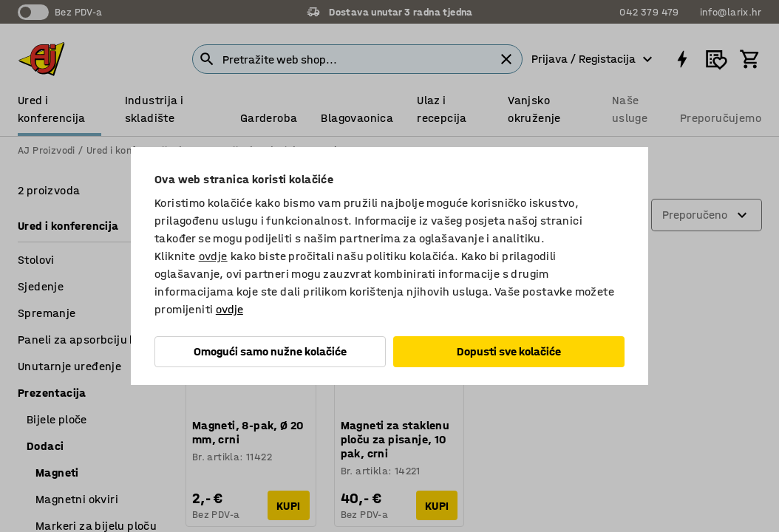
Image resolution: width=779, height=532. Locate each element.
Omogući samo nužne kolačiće (270, 351)
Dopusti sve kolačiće (509, 351)
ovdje (213, 256)
